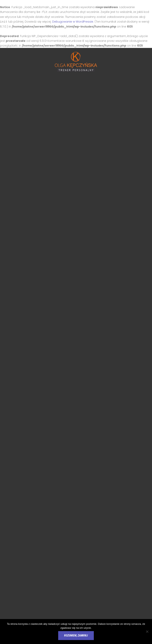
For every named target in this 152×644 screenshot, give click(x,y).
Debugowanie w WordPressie (73, 21)
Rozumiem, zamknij (76, 635)
